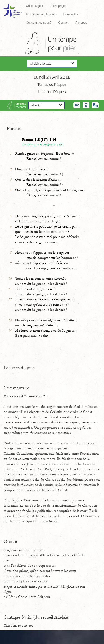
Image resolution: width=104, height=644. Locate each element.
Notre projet (58, 6)
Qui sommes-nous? (39, 23)
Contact (63, 23)
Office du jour (35, 6)
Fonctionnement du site (41, 14)
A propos (81, 23)
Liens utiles (71, 14)
